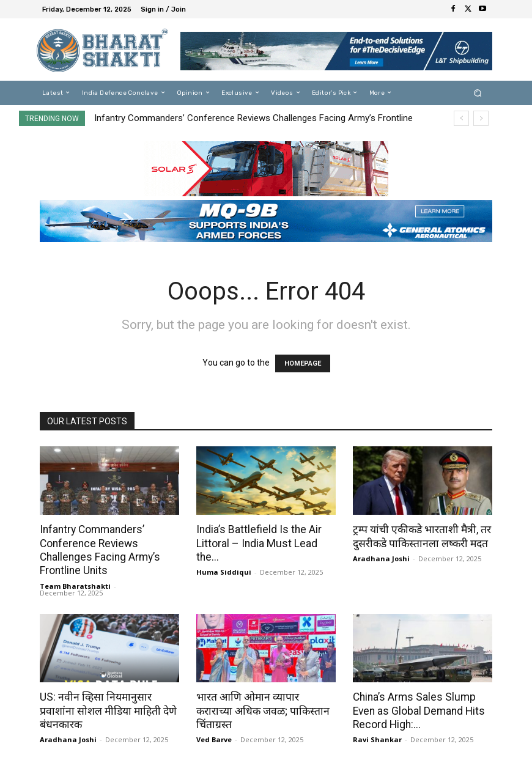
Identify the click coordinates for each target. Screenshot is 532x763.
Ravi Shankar (377, 738)
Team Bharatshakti (75, 585)
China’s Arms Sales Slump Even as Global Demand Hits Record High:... (417, 710)
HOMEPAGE (303, 363)
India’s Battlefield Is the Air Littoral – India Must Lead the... (257, 543)
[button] (478, 93)
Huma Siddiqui (224, 571)
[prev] (461, 118)
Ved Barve (214, 725)
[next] (481, 118)
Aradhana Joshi (381, 558)
